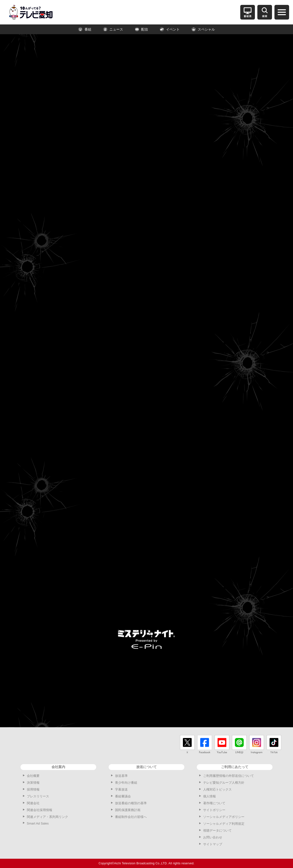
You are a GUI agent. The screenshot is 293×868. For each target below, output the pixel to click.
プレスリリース (38, 796)
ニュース (113, 29)
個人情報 (209, 796)
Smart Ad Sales (38, 823)
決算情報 (33, 783)
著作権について (214, 803)
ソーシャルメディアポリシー (224, 817)
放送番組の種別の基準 (131, 803)
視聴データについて (217, 830)
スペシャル (203, 29)
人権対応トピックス (217, 789)
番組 (85, 29)
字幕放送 (121, 789)
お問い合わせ (213, 837)
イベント (170, 29)
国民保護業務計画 (128, 810)
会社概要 (33, 776)
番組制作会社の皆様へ (131, 817)
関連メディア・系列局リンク (47, 817)
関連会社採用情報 (40, 810)
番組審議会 (123, 796)
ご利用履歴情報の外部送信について (229, 776)
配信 (141, 29)
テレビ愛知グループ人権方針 (224, 783)
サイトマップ (213, 844)
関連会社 (33, 803)
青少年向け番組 (126, 783)
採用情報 (33, 789)
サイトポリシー (214, 810)
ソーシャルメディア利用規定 (224, 824)
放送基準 (121, 776)
